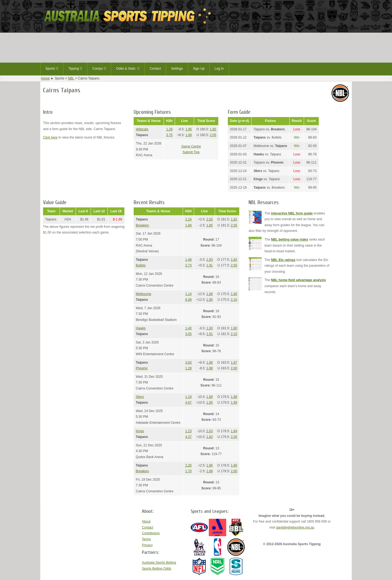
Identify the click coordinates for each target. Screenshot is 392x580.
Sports (52, 69)
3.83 (189, 363)
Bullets (141, 265)
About (146, 521)
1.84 (234, 431)
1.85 (213, 129)
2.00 (209, 219)
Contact (155, 69)
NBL (71, 78)
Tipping (75, 69)
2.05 (213, 135)
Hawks (141, 328)
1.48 (189, 260)
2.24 (189, 219)
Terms (146, 539)
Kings (140, 431)
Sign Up (199, 69)
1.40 (189, 328)
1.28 (189, 368)
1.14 (189, 294)
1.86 (234, 465)
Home (45, 78)
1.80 (234, 294)
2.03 (209, 431)
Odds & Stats (128, 69)
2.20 (189, 465)
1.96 (209, 363)
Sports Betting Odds (156, 569)
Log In (219, 69)
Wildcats (142, 129)
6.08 (189, 300)
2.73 (189, 265)
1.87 (234, 363)
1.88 (209, 368)
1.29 (169, 129)
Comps (99, 69)
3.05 (189, 334)
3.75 (169, 135)
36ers (140, 397)
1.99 (234, 403)
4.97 (189, 403)
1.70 (189, 471)
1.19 (189, 397)
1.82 (234, 219)
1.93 (209, 260)
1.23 (189, 431)
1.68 (189, 225)
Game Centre (191, 146)
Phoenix (142, 368)
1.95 (189, 129)
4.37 (189, 437)
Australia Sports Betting (159, 563)
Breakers (142, 225)
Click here (50, 137)
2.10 (234, 300)
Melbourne (144, 294)
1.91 (209, 265)
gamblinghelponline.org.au (295, 527)
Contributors (151, 533)
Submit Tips (191, 152)
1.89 (189, 135)
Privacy (147, 545)
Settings (177, 69)
